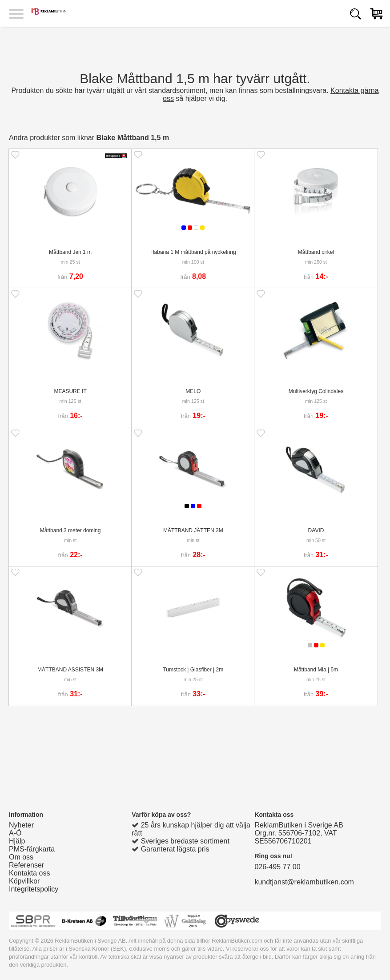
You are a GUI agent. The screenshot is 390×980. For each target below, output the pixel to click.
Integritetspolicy (34, 889)
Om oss (21, 857)
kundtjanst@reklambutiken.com (304, 882)
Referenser (26, 865)
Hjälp (17, 841)
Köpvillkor (24, 881)
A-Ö (15, 833)
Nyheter (21, 825)
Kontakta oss (30, 873)
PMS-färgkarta (32, 849)
